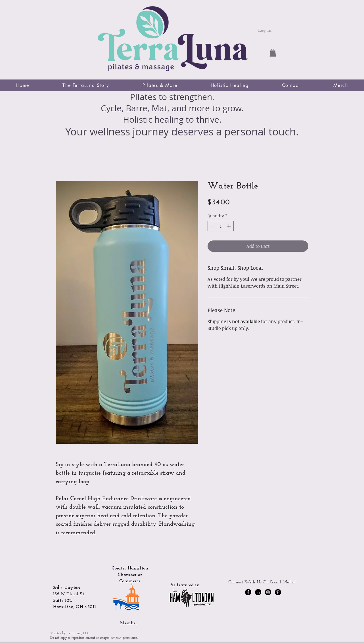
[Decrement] (212, 226)
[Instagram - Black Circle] (268, 592)
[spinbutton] (221, 226)
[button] (273, 53)
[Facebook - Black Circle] (248, 592)
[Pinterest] (278, 592)
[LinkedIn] (258, 592)
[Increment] (229, 226)
